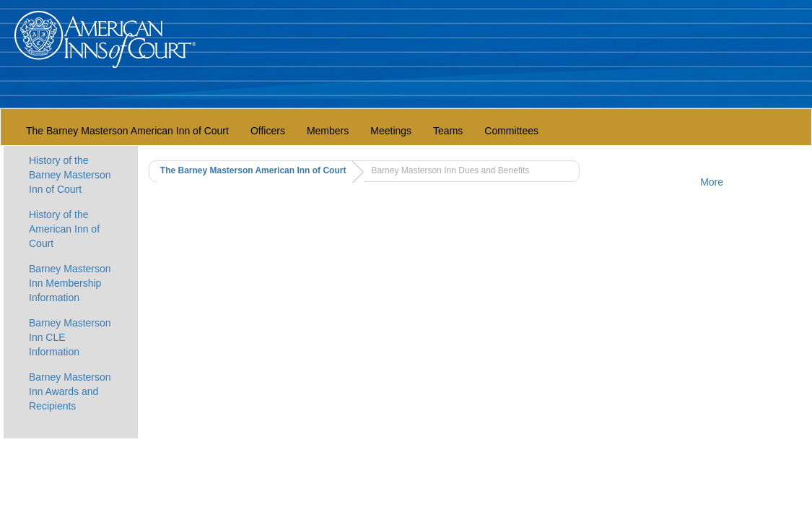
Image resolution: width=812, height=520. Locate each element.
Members (328, 131)
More (712, 182)
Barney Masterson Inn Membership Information (70, 283)
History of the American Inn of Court (64, 229)
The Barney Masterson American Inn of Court (127, 131)
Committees (511, 131)
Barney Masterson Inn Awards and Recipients (70, 391)
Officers (268, 131)
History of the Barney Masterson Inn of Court (70, 175)
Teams (448, 131)
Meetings (391, 131)
